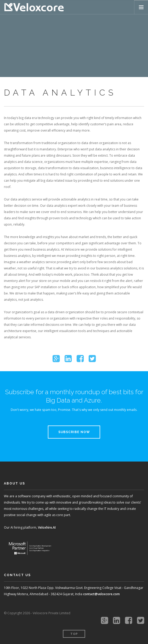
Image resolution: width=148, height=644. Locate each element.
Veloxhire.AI (47, 527)
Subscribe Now (74, 432)
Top (74, 634)
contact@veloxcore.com (101, 594)
